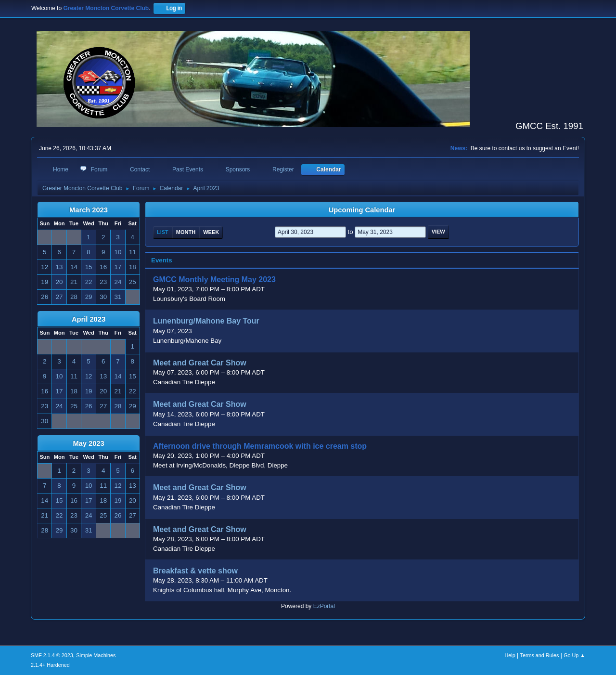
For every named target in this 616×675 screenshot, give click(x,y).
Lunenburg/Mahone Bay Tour (206, 321)
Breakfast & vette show (195, 571)
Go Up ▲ (574, 655)
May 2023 (88, 443)
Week (211, 232)
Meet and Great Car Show (200, 363)
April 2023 (89, 319)
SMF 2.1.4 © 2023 (52, 655)
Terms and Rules (540, 655)
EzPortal (324, 606)
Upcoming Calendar (362, 210)
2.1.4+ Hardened (50, 665)
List (163, 232)
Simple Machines (96, 655)
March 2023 (89, 210)
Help (510, 655)
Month (186, 232)
